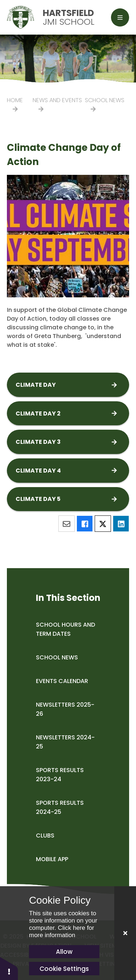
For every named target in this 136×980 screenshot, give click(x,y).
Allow (64, 952)
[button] (9, 968)
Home (15, 100)
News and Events (57, 100)
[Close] (125, 933)
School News (105, 100)
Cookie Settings (64, 969)
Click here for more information (62, 931)
